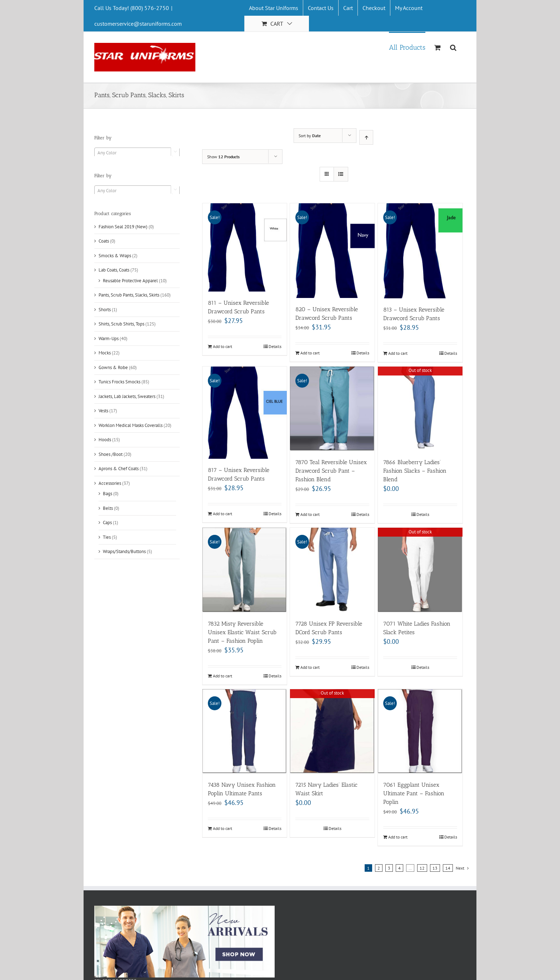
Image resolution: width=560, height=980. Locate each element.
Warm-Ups (109, 339)
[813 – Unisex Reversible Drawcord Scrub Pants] (420, 251)
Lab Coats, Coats (114, 270)
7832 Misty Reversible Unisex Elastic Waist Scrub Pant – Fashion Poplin (242, 632)
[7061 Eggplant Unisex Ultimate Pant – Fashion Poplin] (420, 732)
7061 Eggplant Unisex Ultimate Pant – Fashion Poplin (414, 793)
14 (448, 868)
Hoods (105, 440)
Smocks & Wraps (115, 256)
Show (223, 157)
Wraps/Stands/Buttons (124, 551)
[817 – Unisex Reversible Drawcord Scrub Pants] (245, 413)
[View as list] (341, 174)
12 (422, 868)
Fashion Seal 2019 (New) (123, 227)
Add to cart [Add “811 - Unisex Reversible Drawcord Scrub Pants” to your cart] (222, 346)
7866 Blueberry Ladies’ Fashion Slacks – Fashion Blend (415, 471)
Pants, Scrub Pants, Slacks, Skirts (129, 295)
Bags (107, 494)
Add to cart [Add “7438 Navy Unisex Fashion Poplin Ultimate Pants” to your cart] (222, 828)
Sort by (310, 136)
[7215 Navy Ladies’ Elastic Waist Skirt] (332, 732)
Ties (107, 537)
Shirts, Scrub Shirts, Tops (121, 324)
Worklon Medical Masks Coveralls (131, 425)
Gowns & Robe (113, 367)
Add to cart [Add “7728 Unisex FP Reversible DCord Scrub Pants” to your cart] (310, 667)
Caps (107, 523)
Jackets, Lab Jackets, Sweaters (127, 396)
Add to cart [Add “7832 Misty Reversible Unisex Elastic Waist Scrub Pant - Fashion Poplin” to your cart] (222, 676)
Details (275, 346)
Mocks (105, 353)
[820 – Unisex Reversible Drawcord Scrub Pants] (332, 251)
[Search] (453, 47)
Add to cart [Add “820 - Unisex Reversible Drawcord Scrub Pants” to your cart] (310, 353)
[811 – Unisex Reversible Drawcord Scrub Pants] (245, 247)
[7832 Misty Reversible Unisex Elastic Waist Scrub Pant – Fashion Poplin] (245, 570)
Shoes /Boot (111, 454)
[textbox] (137, 153)
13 (435, 868)
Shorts (105, 310)
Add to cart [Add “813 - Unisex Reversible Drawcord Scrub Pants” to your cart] (398, 353)
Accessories (110, 483)
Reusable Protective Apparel (130, 281)
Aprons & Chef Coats (119, 469)
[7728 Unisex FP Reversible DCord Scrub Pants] (332, 570)
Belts (108, 508)
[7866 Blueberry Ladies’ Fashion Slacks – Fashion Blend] (420, 409)
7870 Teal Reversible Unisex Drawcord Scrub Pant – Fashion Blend (331, 471)
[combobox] (137, 153)
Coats (104, 241)
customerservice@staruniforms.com (138, 24)
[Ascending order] (366, 137)
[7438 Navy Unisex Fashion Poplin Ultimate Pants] (245, 732)
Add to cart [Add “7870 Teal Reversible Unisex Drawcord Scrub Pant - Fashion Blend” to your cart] (310, 514)
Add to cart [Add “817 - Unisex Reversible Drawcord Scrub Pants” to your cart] (222, 514)
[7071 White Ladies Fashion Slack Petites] (420, 570)
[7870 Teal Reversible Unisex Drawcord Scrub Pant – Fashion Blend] (332, 409)
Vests (103, 411)
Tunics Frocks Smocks (119, 382)
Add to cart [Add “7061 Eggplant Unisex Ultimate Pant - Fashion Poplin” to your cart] (398, 837)
